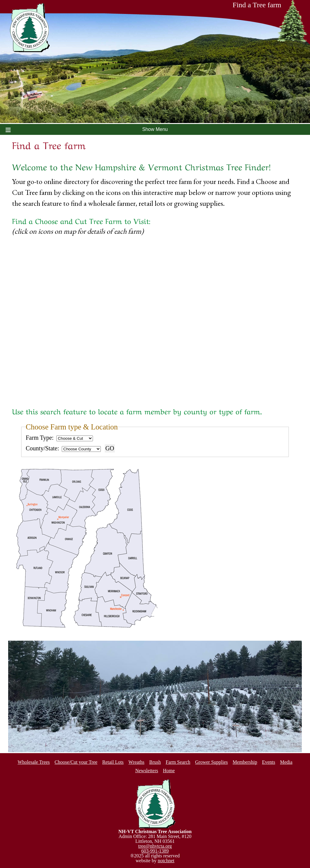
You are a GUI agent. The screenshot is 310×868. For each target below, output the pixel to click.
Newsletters (147, 771)
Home (169, 771)
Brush (155, 762)
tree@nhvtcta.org (155, 846)
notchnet (166, 861)
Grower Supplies (212, 762)
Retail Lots (113, 762)
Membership (245, 762)
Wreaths (136, 762)
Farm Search (178, 762)
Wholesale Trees (34, 762)
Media (286, 762)
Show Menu (155, 129)
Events (269, 762)
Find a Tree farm (270, 7)
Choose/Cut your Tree (76, 762)
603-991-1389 (155, 851)
